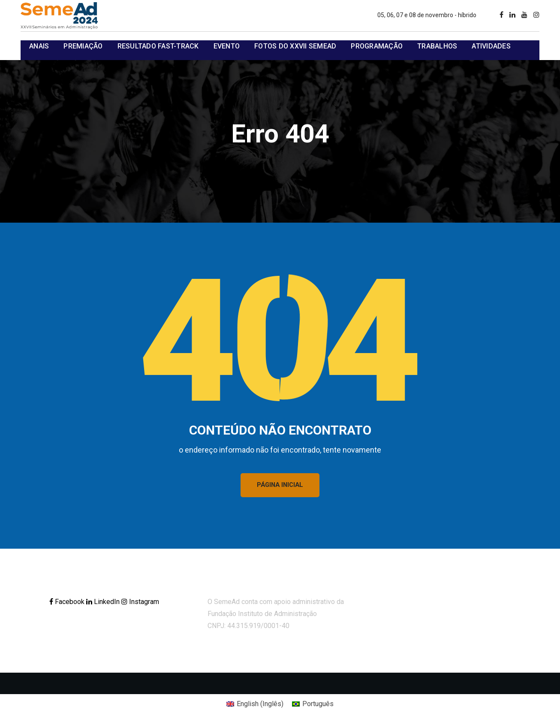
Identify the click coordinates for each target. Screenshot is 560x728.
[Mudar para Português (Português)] (313, 706)
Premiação (83, 46)
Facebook (68, 603)
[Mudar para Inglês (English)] (255, 706)
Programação (377, 46)
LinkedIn (104, 603)
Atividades (491, 46)
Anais (39, 46)
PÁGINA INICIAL (280, 486)
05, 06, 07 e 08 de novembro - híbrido (427, 15)
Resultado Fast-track (158, 46)
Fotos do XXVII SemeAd (295, 46)
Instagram (140, 603)
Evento (227, 46)
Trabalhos (437, 46)
